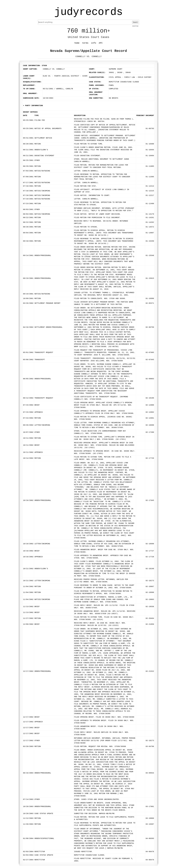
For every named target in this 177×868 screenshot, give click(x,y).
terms (85, 43)
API (101, 43)
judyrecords (88, 12)
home (77, 43)
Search (135, 22)
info (94, 43)
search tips (135, 26)
